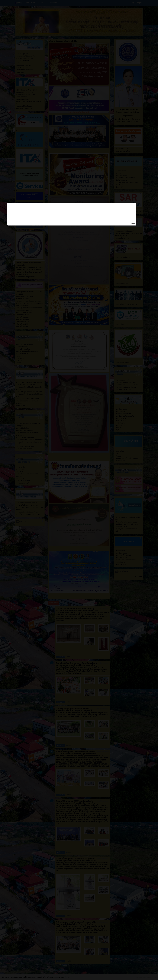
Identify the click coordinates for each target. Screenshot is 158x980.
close (140, 499)
